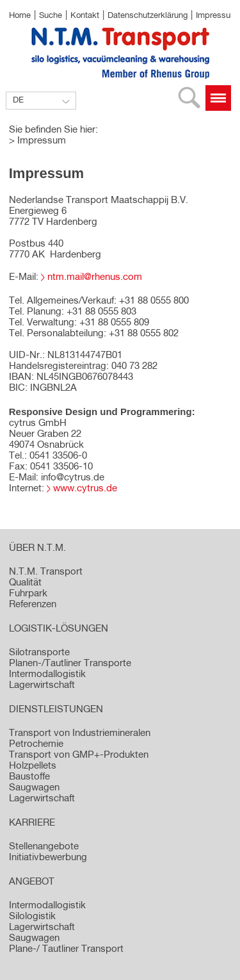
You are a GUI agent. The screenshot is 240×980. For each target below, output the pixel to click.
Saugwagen (34, 938)
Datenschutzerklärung (148, 16)
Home (20, 16)
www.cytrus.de (85, 488)
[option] (120, 118)
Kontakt (85, 16)
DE (18, 100)
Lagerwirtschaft (42, 927)
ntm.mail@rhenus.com (95, 277)
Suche (51, 16)
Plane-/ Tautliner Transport (66, 949)
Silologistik (32, 916)
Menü (218, 98)
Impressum (217, 16)
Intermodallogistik (47, 905)
